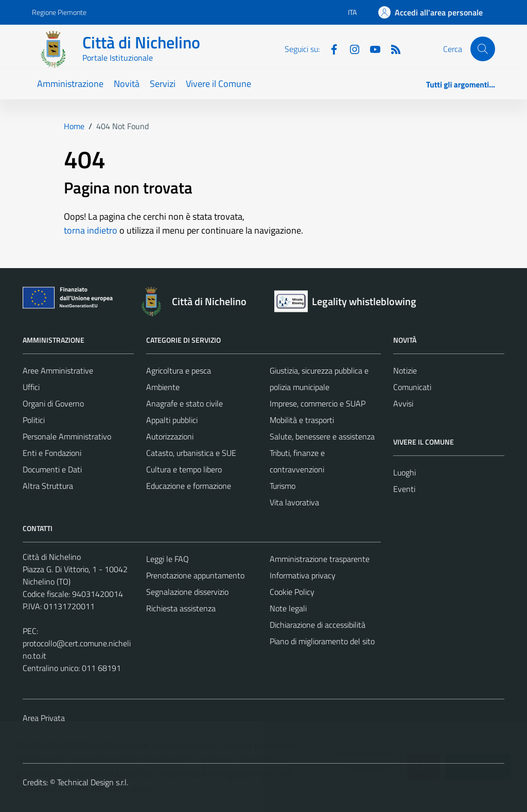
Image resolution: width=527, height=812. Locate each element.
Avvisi (403, 403)
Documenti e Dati (52, 469)
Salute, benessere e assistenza (322, 436)
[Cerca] (483, 49)
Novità (127, 84)
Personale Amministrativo (67, 436)
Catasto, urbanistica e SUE (191, 453)
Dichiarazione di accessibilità (318, 625)
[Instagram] (350, 48)
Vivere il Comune (218, 84)
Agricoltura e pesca (179, 370)
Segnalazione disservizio (187, 592)
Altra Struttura (48, 486)
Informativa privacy (303, 575)
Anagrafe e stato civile (185, 403)
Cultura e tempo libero (184, 469)
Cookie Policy (292, 592)
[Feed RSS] (392, 48)
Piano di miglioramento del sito (322, 641)
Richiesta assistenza (181, 608)
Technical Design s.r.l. (93, 782)
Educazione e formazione (189, 486)
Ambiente (163, 387)
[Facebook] (330, 48)
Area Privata (44, 718)
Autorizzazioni (170, 436)
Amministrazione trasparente (320, 559)
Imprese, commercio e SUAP (318, 403)
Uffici (31, 387)
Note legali (288, 608)
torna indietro (91, 230)
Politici (34, 420)
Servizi (163, 84)
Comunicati (412, 387)
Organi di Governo (53, 403)
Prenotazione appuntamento (195, 575)
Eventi (404, 489)
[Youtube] (371, 48)
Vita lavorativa (294, 502)
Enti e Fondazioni (52, 453)
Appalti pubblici (172, 420)
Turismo (283, 486)
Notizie (405, 370)
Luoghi (405, 472)
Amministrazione (70, 84)
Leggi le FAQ (168, 559)
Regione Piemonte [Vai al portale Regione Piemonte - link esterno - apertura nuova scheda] (59, 12)
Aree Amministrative (58, 370)
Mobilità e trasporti (302, 420)
